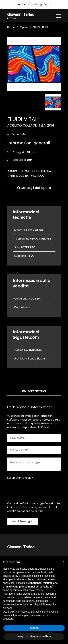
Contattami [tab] (34, 391)
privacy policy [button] (11, 576)
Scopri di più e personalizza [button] (34, 637)
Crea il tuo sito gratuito (34, 4)
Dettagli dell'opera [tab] (34, 188)
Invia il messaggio (23, 521)
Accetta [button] (34, 628)
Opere (24, 27)
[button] (63, 562)
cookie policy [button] (36, 590)
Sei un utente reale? (20, 478)
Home (11, 27)
